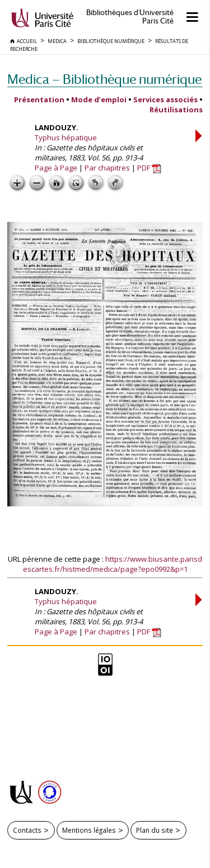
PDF (149, 168)
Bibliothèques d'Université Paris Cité (130, 17)
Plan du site (155, 830)
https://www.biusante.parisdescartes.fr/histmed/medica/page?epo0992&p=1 (113, 564)
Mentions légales (89, 830)
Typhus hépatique (66, 137)
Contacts (27, 830)
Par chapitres (107, 168)
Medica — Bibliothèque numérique (104, 79)
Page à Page (56, 168)
